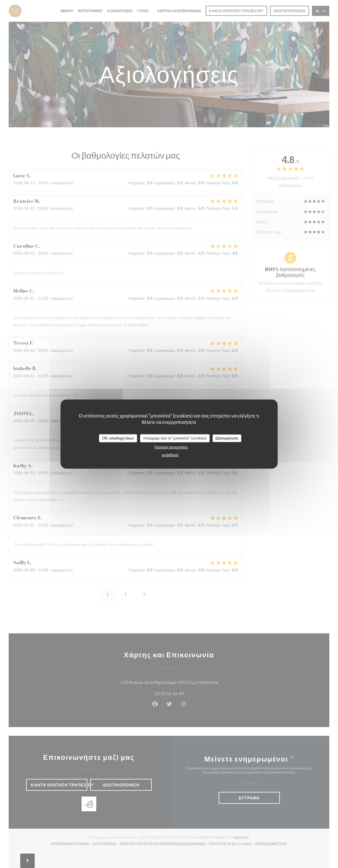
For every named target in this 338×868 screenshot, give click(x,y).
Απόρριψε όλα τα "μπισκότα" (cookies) (175, 438)
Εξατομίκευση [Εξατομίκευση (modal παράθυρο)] (227, 438)
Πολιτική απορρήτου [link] (171, 447)
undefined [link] (170, 455)
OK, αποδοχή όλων (118, 438)
